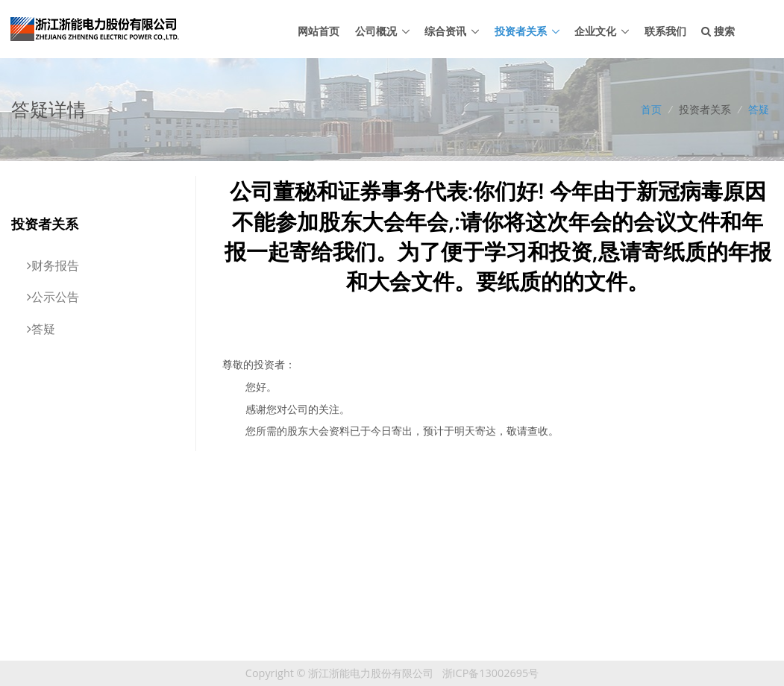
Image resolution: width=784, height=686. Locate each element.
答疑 (759, 109)
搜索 (718, 31)
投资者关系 (521, 31)
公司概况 (376, 31)
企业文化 (595, 31)
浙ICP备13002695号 (491, 673)
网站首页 (319, 31)
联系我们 (665, 31)
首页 (651, 109)
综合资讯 (445, 31)
